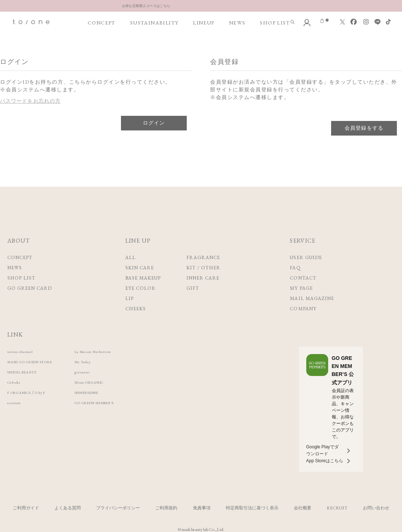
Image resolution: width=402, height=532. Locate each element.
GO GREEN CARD (30, 288)
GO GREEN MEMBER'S (122, 402)
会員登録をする (364, 128)
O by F (52, 392)
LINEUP (204, 23)
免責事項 (202, 508)
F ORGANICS (24, 392)
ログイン (154, 123)
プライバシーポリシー (118, 508)
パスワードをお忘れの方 (31, 101)
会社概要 (303, 508)
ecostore (16, 402)
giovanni (104, 372)
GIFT (193, 288)
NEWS (237, 23)
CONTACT (303, 278)
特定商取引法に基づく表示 (252, 508)
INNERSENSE (111, 392)
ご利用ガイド (26, 508)
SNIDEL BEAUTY (28, 372)
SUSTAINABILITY (154, 23)
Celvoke (16, 382)
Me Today (106, 362)
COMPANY (303, 309)
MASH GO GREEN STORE (39, 362)
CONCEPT (102, 23)
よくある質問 (68, 508)
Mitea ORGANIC (115, 382)
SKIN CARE (140, 268)
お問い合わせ (376, 508)
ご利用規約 (166, 508)
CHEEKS (136, 309)
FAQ (295, 268)
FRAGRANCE (203, 257)
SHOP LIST (275, 23)
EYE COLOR (141, 288)
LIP (130, 298)
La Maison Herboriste (118, 351)
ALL (130, 257)
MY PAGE (301, 288)
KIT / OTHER (203, 268)
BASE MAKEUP (143, 278)
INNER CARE (203, 278)
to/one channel (24, 351)
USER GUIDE (306, 257)
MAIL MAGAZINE (312, 298)
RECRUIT (337, 508)
